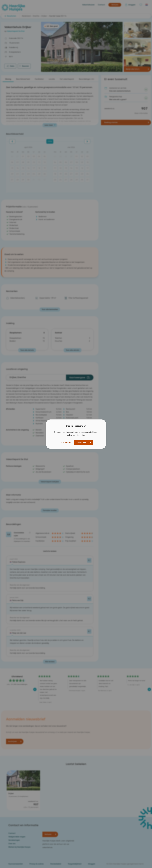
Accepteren (81, 443)
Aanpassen (66, 443)
